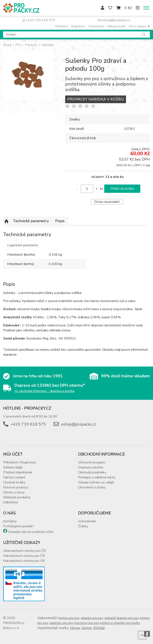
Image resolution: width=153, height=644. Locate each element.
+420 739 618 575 (39, 20)
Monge (75, 628)
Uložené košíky (14, 482)
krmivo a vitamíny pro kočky (120, 623)
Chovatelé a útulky (92, 487)
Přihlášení (62, 26)
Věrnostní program (92, 462)
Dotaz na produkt (107, 202)
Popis (60, 221)
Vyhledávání (96, 26)
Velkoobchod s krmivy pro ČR (24, 551)
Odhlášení (10, 502)
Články (83, 526)
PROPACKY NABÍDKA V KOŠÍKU (96, 99)
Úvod (7, 45)
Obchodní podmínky (92, 472)
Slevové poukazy (16, 487)
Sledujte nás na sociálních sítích (31, 532)
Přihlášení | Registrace (20, 462)
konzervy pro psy (87, 623)
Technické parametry (31, 221)
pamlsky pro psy (61, 623)
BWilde (99, 628)
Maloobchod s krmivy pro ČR (24, 556)
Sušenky (48, 45)
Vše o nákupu (139, 26)
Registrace (78, 26)
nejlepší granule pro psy (122, 618)
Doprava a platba (91, 467)
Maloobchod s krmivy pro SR (24, 561)
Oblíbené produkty (17, 497)
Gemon (87, 628)
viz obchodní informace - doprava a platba (44, 391)
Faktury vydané (14, 477)
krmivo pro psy (69, 618)
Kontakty (10, 521)
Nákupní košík (116, 26)
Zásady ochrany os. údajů (96, 482)
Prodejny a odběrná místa (97, 477)
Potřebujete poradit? (19, 526)
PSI (18, 45)
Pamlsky (31, 45)
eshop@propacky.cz (114, 20)
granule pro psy (92, 618)
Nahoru (6, 221)
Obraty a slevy (14, 492)
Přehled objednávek (18, 472)
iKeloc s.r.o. (11, 628)
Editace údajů (13, 467)
